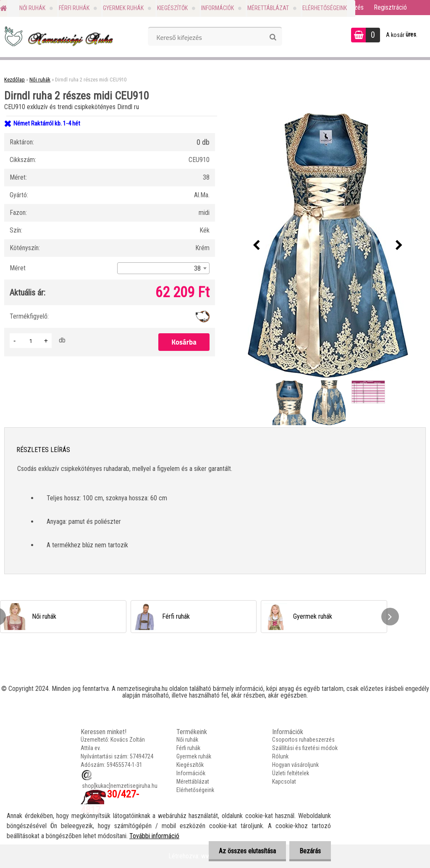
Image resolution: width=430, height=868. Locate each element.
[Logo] (58, 36)
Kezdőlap (14, 80)
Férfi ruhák (74, 8)
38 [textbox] (197, 268)
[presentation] (257, 246)
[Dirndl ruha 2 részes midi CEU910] (328, 245)
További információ (154, 836)
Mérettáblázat (268, 8)
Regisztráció (390, 7)
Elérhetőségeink (325, 8)
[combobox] (163, 268)
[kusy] (31, 341)
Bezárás (310, 851)
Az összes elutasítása (246, 851)
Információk (218, 8)
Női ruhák (32, 8)
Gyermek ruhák (123, 8)
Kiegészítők (172, 8)
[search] (273, 37)
